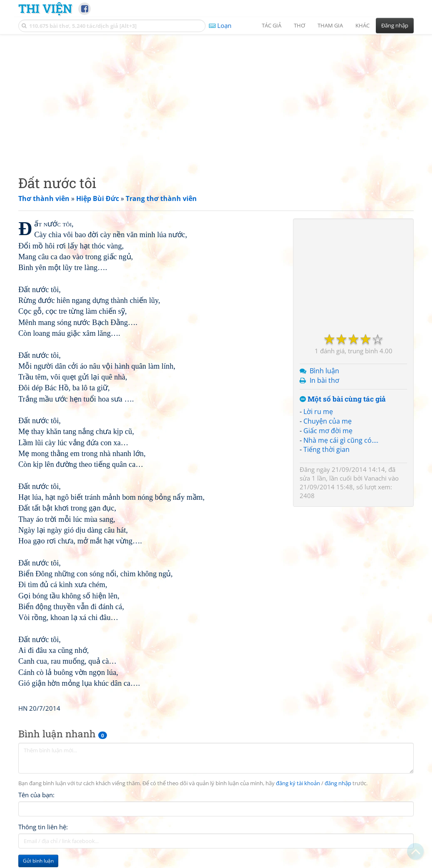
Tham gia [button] (330, 25)
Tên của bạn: (36, 795)
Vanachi (375, 478)
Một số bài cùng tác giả (343, 399)
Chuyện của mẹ (328, 421)
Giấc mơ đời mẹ (328, 431)
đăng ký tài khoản (298, 783)
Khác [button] (362, 25)
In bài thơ (324, 380)
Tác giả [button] (272, 25)
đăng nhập (338, 783)
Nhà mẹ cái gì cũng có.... (341, 440)
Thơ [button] (299, 25)
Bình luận (324, 371)
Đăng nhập (395, 25)
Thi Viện (45, 8)
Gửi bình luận (38, 861)
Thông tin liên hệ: (43, 827)
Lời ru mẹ (318, 412)
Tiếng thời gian (326, 449)
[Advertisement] (216, 98)
